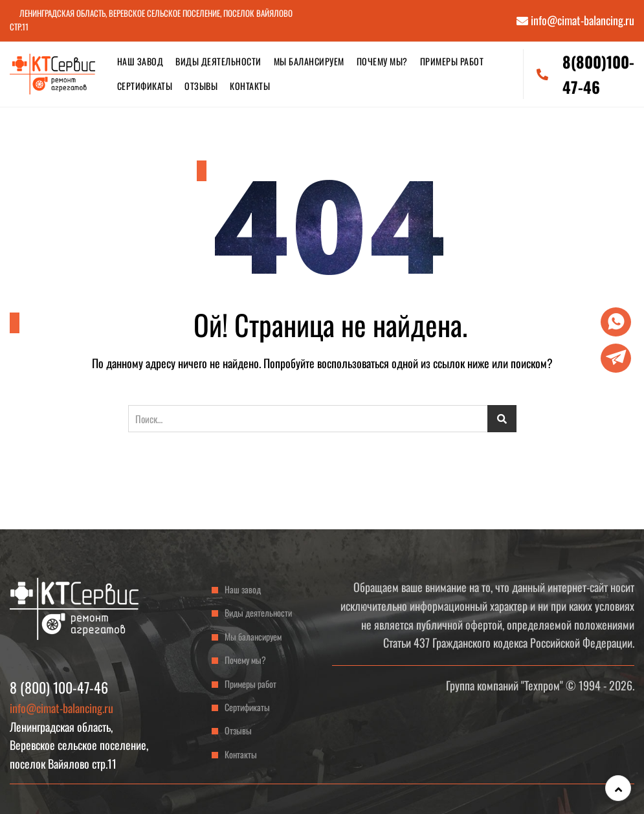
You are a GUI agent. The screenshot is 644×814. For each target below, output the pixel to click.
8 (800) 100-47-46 (59, 687)
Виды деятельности (218, 61)
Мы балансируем (309, 61)
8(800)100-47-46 (585, 74)
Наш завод (140, 61)
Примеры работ (452, 61)
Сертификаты (145, 86)
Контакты (250, 86)
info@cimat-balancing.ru (575, 20)
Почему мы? (382, 61)
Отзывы (201, 86)
